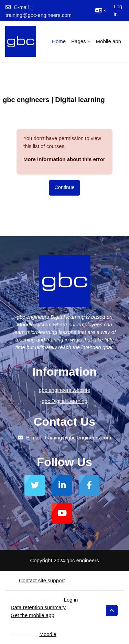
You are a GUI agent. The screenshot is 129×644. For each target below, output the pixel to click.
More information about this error (64, 159)
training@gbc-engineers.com (39, 15)
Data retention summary (38, 607)
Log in (118, 10)
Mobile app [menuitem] (109, 41)
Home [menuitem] (59, 41)
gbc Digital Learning (64, 401)
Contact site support (38, 580)
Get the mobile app (33, 615)
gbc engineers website (64, 390)
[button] (101, 10)
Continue (64, 187)
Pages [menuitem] (79, 41)
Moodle (48, 634)
